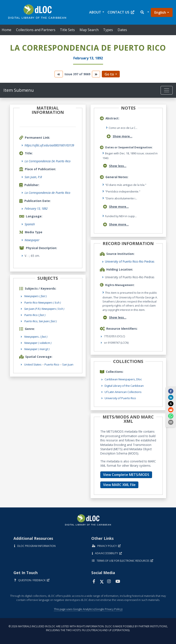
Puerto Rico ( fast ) (35, 315)
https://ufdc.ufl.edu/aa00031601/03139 (49, 145)
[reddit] (171, 410)
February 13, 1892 (36, 208)
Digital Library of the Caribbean (124, 386)
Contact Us (121, 12)
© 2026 (88, 628)
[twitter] (171, 403)
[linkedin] (171, 397)
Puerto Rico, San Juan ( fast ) (41, 321)
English (160, 12)
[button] (144, 12)
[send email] (171, 422)
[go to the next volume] (96, 74)
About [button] (95, 12)
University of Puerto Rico (120, 398)
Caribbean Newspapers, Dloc (123, 379)
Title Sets (67, 30)
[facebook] (171, 391)
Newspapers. (36, 337)
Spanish (30, 224)
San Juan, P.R (33, 177)
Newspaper (32, 240)
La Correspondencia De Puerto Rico (48, 161)
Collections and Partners (36, 30)
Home (7, 30)
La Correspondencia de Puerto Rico (47, 193)
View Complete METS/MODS (126, 475)
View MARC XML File (119, 485)
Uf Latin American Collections (123, 392)
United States (33, 364)
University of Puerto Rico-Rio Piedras (130, 261)
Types (108, 30)
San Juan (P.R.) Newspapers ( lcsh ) (44, 309)
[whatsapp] (171, 416)
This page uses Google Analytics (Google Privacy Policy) (88, 609)
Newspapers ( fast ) (35, 296)
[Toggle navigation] (167, 90)
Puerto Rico (52, 364)
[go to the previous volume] (59, 74)
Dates (122, 30)
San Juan (68, 364)
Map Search (89, 30)
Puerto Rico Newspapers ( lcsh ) (43, 302)
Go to (109, 74)
